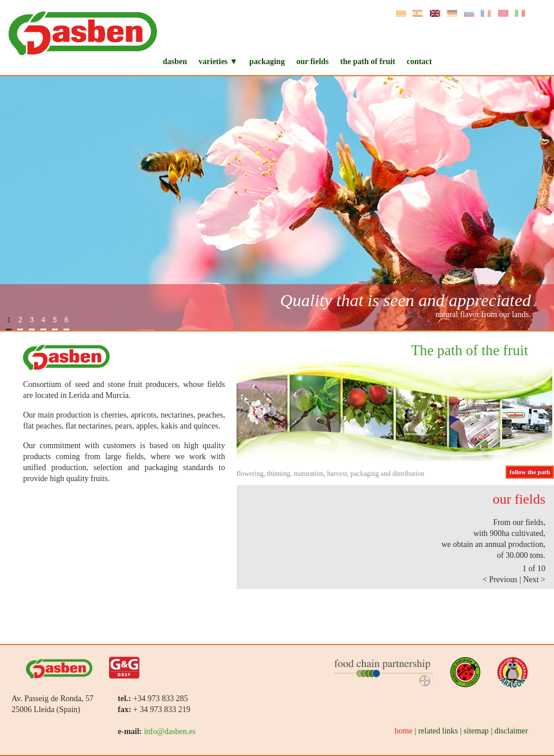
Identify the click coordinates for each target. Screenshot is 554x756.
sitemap (476, 731)
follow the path (530, 472)
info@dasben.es (169, 731)
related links (438, 731)
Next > (534, 580)
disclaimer (511, 731)
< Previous (501, 580)
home (404, 731)
